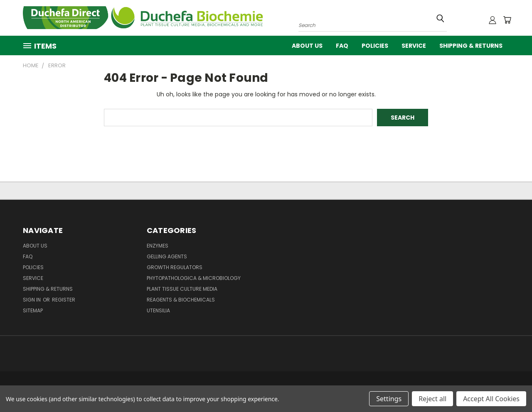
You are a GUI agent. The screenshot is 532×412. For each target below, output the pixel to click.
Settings (389, 399)
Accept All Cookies (491, 399)
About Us (307, 46)
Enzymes (158, 246)
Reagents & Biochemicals (181, 300)
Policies (375, 46)
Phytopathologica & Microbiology (194, 278)
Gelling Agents (167, 256)
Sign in (32, 300)
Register (64, 300)
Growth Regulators (175, 267)
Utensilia (158, 310)
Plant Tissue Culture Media (182, 289)
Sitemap (33, 310)
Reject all (432, 399)
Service (414, 46)
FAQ (342, 46)
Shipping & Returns (471, 46)
